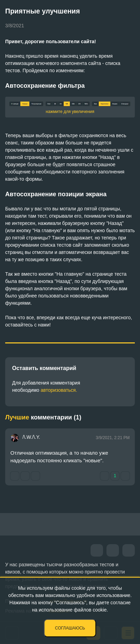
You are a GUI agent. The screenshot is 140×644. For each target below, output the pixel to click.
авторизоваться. (59, 390)
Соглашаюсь (70, 628)
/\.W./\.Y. (31, 437)
